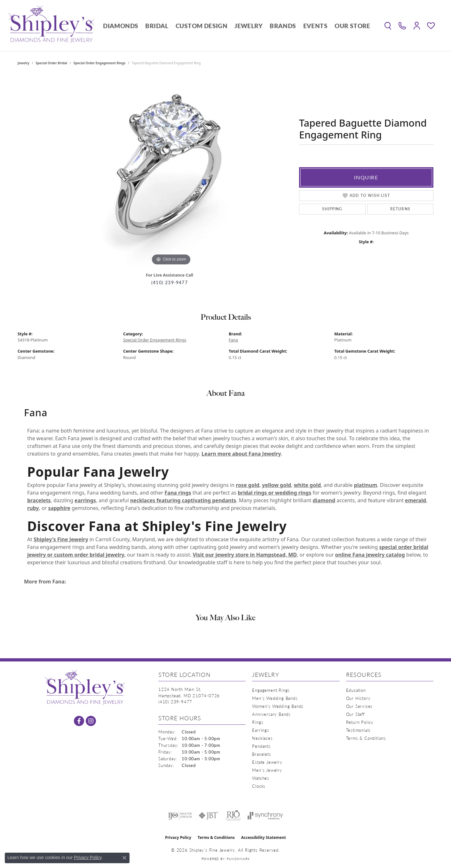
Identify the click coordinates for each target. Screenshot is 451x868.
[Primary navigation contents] (237, 26)
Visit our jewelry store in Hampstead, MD (245, 555)
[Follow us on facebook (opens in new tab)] (79, 721)
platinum (366, 485)
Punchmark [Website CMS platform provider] (238, 859)
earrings (85, 500)
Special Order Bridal (51, 63)
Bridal (157, 26)
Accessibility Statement (264, 837)
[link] (402, 26)
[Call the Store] (175, 702)
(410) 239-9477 (170, 282)
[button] (388, 26)
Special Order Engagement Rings (99, 63)
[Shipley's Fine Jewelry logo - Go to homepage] (51, 26)
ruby (33, 508)
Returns (400, 209)
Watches (261, 778)
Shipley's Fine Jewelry (61, 539)
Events (315, 26)
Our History (358, 698)
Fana (233, 340)
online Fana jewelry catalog (370, 555)
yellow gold (277, 485)
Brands (283, 26)
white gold (308, 485)
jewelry (24, 63)
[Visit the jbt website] (209, 816)
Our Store (352, 26)
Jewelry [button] (249, 26)
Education (356, 690)
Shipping (332, 209)
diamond (324, 500)
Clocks (259, 786)
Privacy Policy (178, 837)
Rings (258, 722)
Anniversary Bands (271, 714)
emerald (415, 500)
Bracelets (261, 754)
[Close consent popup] (124, 858)
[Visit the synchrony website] (265, 816)
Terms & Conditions (366, 738)
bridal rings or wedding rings (274, 493)
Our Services (360, 706)
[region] (171, 171)
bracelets (39, 500)
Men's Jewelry (267, 770)
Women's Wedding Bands (278, 706)
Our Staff (355, 714)
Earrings (261, 730)
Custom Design (202, 26)
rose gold (248, 485)
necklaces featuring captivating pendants (183, 500)
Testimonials (359, 730)
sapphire (59, 508)
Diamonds (121, 26)
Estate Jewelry (267, 762)
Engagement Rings (271, 690)
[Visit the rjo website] (233, 816)
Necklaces (262, 738)
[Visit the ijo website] (180, 816)
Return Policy (360, 722)
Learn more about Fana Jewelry (241, 454)
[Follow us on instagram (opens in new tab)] (91, 721)
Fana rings (178, 493)
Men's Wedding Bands (275, 698)
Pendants (261, 746)
